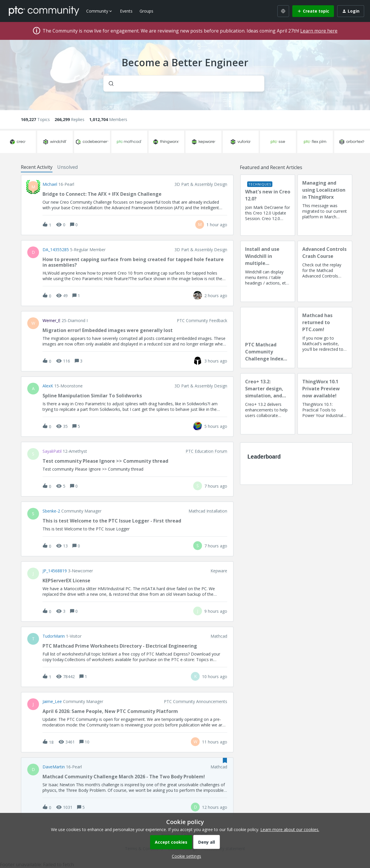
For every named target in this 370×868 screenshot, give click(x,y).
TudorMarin (54, 636)
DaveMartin (54, 767)
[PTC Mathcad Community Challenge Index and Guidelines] (268, 338)
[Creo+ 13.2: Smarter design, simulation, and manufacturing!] (268, 404)
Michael (50, 184)
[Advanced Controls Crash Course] (325, 271)
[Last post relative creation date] (217, 225)
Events (126, 11)
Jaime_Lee (52, 702)
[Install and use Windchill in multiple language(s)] (268, 271)
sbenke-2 (51, 511)
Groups (146, 11)
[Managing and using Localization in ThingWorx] (325, 205)
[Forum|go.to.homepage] (44, 11)
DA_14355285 (56, 250)
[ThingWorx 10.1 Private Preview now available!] (325, 404)
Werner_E (51, 321)
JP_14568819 (55, 571)
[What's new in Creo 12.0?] (268, 205)
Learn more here (319, 31)
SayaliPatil (52, 451)
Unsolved (67, 167)
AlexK (48, 386)
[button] (185, 856)
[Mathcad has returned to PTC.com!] (325, 338)
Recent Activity (37, 167)
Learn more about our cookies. (290, 829)
